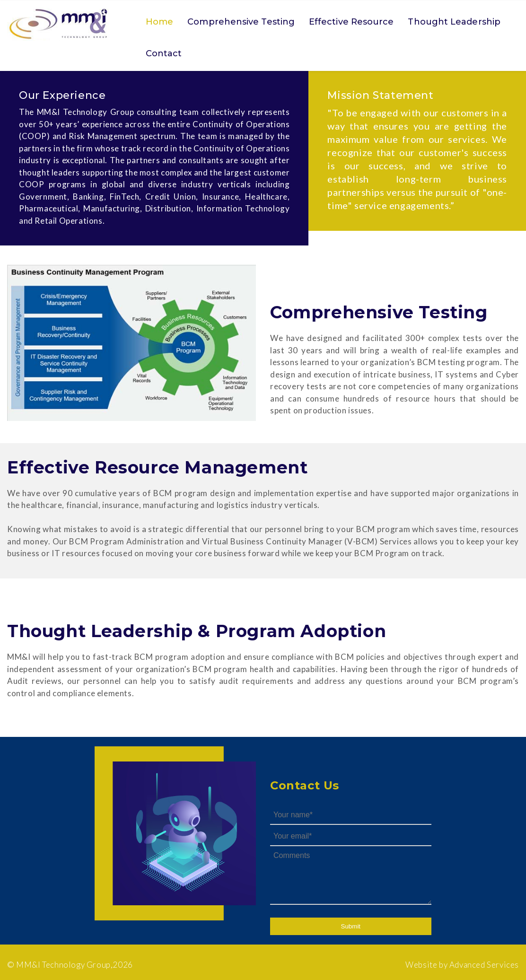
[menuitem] (159, 23)
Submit (351, 926)
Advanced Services (484, 965)
